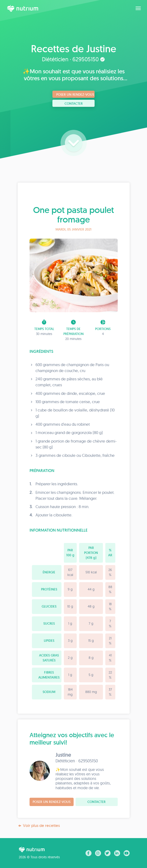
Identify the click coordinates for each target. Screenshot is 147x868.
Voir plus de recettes (39, 826)
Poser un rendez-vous (75, 94)
